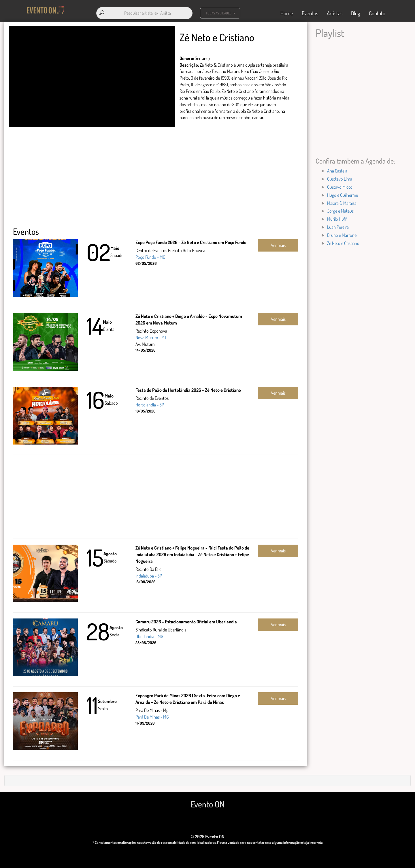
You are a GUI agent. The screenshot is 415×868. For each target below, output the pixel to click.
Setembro (107, 699)
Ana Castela (337, 169)
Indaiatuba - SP (149, 573)
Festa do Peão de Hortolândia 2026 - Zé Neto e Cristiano (188, 388)
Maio (115, 246)
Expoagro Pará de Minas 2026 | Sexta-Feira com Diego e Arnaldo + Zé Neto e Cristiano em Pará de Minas (188, 697)
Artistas (335, 12)
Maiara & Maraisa (342, 201)
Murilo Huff (337, 217)
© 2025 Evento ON (208, 835)
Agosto (110, 552)
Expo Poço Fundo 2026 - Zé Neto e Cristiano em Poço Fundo (191, 240)
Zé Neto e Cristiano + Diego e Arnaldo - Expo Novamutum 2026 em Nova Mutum (189, 317)
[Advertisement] (156, 170)
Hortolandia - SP (150, 403)
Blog (356, 12)
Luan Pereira (338, 225)
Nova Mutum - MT (151, 335)
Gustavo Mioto (340, 185)
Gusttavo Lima (340, 177)
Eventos (310, 12)
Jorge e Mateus (340, 209)
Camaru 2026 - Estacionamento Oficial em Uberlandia (186, 620)
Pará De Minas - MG (152, 715)
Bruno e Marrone (342, 233)
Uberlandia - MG (149, 634)
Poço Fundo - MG (150, 255)
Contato (377, 12)
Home (287, 12)
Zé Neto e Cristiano (343, 241)
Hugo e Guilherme (343, 193)
